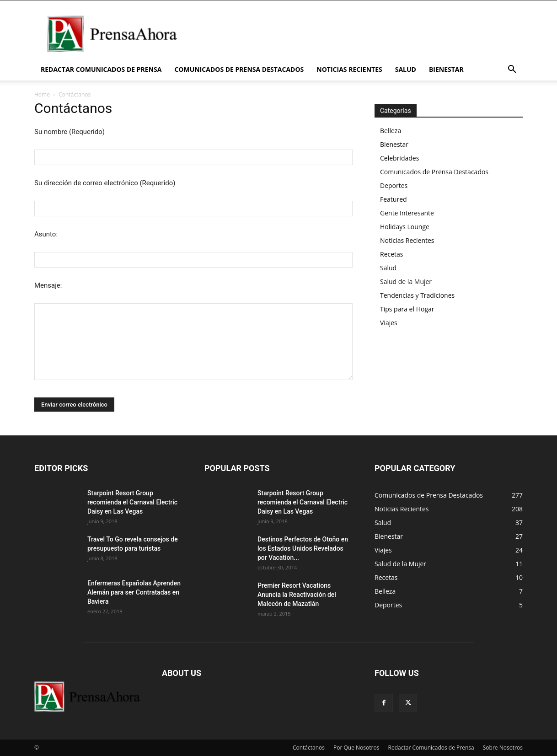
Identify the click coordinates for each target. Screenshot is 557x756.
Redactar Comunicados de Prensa (101, 69)
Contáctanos (309, 748)
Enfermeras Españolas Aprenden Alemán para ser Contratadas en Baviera (134, 592)
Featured (394, 199)
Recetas (392, 254)
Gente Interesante (407, 213)
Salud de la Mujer (406, 281)
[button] (512, 70)
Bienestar (446, 69)
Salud (406, 69)
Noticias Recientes (349, 69)
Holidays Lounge (405, 227)
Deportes (394, 185)
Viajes (389, 323)
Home (42, 94)
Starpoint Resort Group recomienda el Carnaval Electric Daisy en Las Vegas (132, 502)
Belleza (391, 131)
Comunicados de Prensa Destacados (239, 69)
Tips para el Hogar (407, 309)
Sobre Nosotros (503, 748)
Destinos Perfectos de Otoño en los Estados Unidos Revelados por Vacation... (303, 548)
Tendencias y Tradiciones (417, 295)
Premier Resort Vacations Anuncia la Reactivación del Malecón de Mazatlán (297, 595)
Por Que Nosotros (356, 748)
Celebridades (399, 158)
